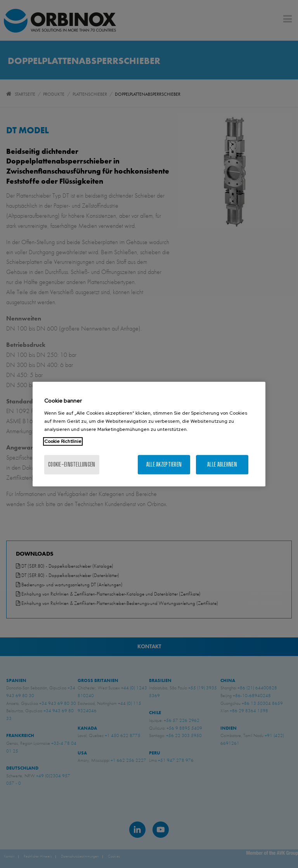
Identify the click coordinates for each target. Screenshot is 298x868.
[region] (149, 434)
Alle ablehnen (222, 464)
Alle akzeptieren (164, 464)
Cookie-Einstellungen (72, 464)
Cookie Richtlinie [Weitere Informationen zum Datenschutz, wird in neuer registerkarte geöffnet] (63, 441)
